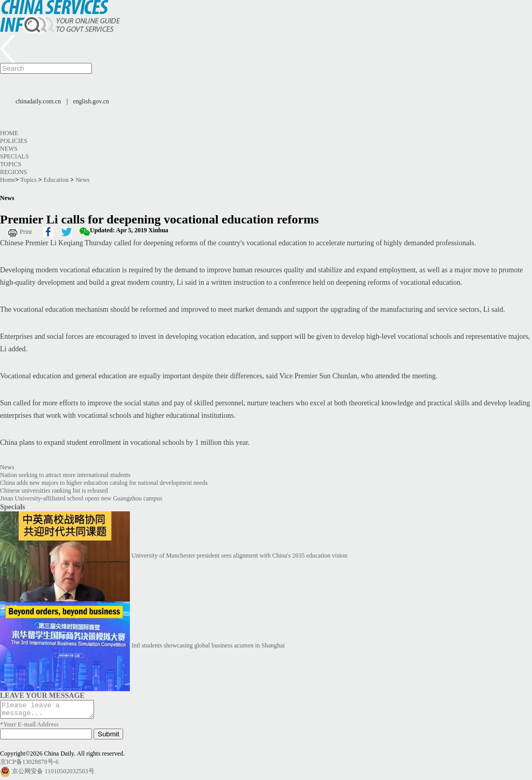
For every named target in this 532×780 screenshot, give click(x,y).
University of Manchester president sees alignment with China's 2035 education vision (239, 556)
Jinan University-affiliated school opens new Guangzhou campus (81, 498)
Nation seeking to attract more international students (65, 475)
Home (9, 133)
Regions (14, 172)
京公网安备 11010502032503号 (53, 774)
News (9, 149)
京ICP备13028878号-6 (29, 765)
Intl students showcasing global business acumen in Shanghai (208, 645)
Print (26, 232)
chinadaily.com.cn (38, 101)
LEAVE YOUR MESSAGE (42, 695)
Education (56, 180)
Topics (11, 164)
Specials (14, 156)
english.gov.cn (91, 101)
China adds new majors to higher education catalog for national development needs (104, 483)
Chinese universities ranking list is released (54, 491)
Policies (14, 141)
